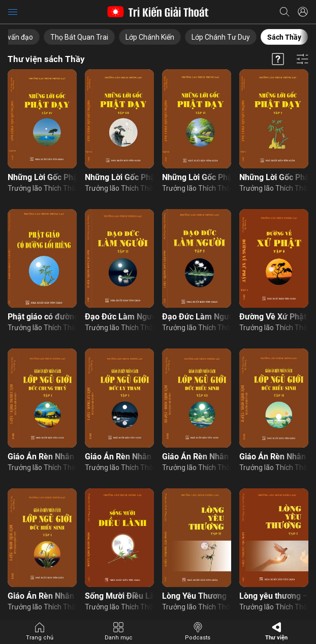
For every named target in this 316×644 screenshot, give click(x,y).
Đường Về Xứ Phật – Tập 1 (274, 317)
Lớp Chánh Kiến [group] (150, 37)
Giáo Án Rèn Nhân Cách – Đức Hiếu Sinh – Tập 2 (274, 457)
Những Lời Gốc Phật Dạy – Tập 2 (197, 177)
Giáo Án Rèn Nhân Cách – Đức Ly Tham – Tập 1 (119, 457)
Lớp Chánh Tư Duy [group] (221, 37)
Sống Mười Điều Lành (119, 596)
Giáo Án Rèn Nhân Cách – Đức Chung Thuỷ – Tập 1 (42, 457)
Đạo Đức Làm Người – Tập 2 (119, 317)
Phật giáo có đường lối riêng (42, 317)
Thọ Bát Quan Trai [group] (79, 37)
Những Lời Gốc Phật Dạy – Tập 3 (119, 177)
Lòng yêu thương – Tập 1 (274, 596)
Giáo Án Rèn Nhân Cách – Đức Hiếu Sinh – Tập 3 (197, 457)
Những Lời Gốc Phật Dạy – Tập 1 (274, 177)
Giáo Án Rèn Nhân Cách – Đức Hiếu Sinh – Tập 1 (42, 596)
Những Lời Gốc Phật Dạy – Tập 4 (42, 177)
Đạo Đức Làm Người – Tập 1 (197, 317)
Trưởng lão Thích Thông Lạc (42, 188)
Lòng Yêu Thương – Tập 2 (197, 596)
